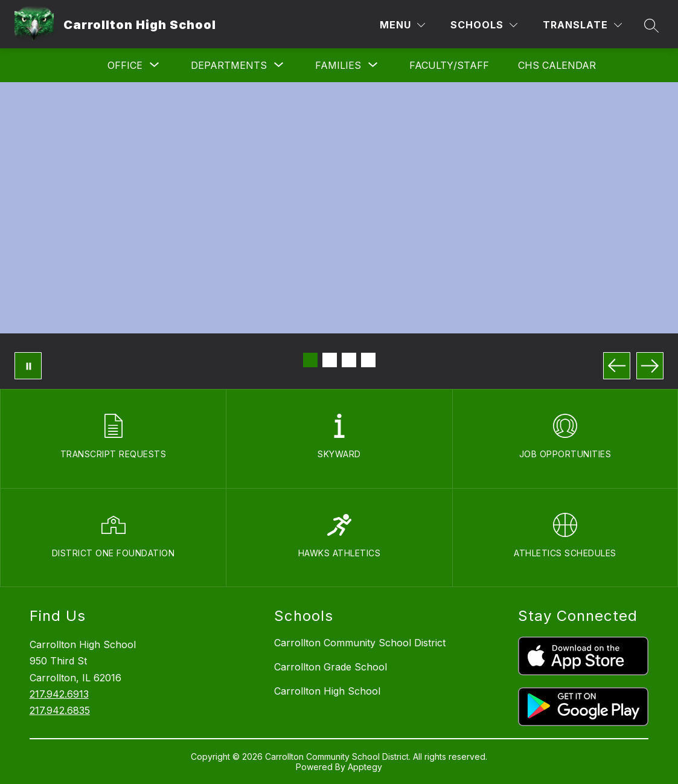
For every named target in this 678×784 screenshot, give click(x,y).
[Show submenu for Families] (338, 65)
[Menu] (402, 25)
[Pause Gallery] (28, 366)
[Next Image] (650, 366)
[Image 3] (349, 360)
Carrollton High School (327, 691)
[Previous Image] (617, 366)
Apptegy (365, 767)
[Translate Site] (582, 25)
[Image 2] (330, 360)
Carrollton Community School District (360, 643)
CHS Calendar (557, 65)
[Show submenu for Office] (125, 65)
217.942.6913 (59, 694)
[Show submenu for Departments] (229, 65)
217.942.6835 (60, 710)
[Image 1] (310, 360)
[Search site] (651, 25)
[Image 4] (368, 360)
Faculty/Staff (449, 65)
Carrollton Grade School (331, 667)
